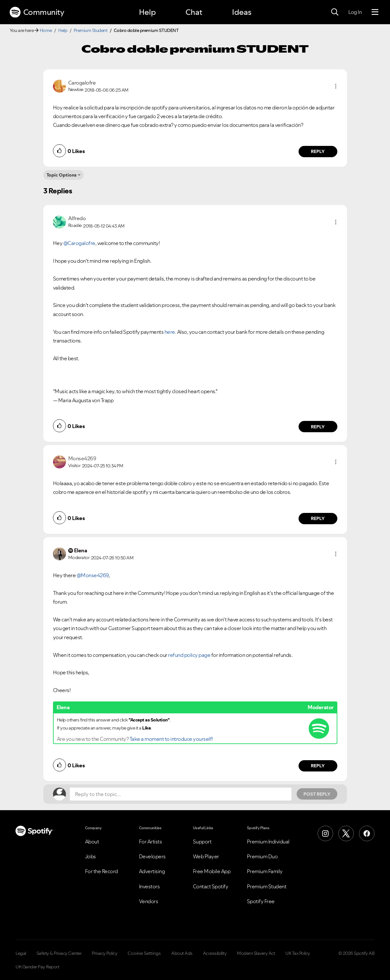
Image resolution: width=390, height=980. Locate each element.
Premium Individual (268, 842)
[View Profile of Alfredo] (77, 218)
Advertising (152, 871)
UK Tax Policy (298, 953)
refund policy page (189, 655)
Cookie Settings (144, 953)
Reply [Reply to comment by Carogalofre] (318, 151)
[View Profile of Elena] (81, 550)
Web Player (206, 856)
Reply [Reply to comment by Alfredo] (318, 427)
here (170, 332)
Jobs (90, 856)
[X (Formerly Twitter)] (346, 833)
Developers (152, 856)
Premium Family (265, 871)
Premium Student (91, 30)
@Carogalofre (79, 243)
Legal (21, 953)
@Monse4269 (93, 575)
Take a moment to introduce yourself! (171, 739)
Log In (355, 12)
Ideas (242, 12)
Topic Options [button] (62, 175)
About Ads (182, 953)
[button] (336, 86)
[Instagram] (325, 833)
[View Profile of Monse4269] (82, 458)
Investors (149, 886)
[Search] (335, 12)
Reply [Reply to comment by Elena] (318, 766)
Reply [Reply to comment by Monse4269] (318, 518)
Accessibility (215, 953)
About (92, 842)
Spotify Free (261, 901)
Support (202, 842)
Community (37, 12)
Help (147, 12)
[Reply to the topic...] (181, 794)
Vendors (149, 901)
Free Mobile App (212, 871)
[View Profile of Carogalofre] (82, 83)
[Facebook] (367, 833)
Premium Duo (262, 856)
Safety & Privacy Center (59, 953)
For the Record (101, 871)
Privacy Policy (105, 953)
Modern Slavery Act (256, 953)
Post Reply (317, 794)
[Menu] (375, 12)
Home (46, 30)
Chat (194, 12)
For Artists (151, 842)
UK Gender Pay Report (37, 967)
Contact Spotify (211, 886)
